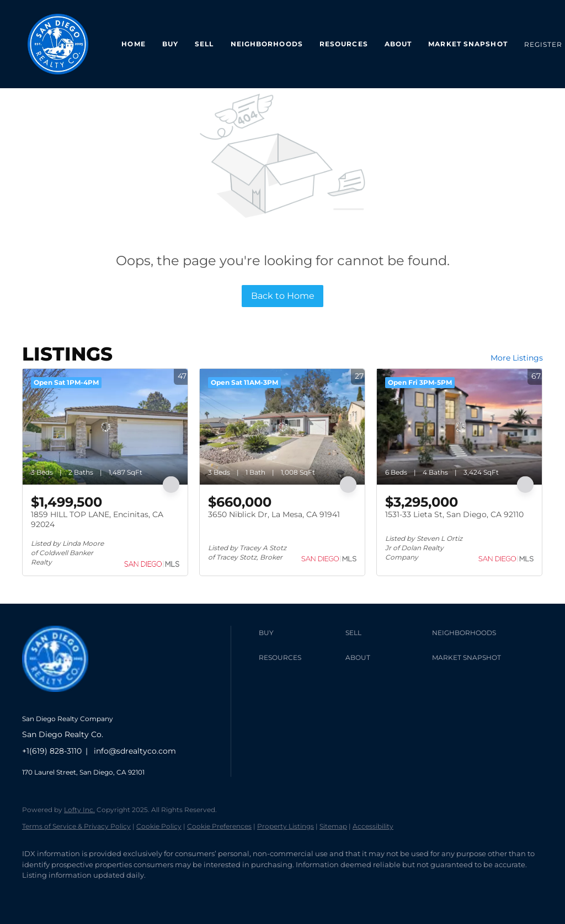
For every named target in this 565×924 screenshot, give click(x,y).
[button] (299, 633)
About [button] (398, 44)
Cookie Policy (159, 826)
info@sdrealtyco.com (135, 751)
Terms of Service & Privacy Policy (76, 826)
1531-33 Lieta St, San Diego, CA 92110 (454, 514)
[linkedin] (67, 894)
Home (133, 44)
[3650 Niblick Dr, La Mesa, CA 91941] (282, 427)
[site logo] (63, 700)
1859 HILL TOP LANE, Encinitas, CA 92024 (97, 519)
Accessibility (373, 826)
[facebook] (35, 894)
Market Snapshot (468, 44)
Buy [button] (170, 44)
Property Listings (286, 826)
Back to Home (283, 296)
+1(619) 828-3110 (52, 751)
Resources (344, 44)
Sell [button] (204, 44)
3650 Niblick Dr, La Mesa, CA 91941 (274, 514)
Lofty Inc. (79, 810)
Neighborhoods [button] (267, 44)
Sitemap (333, 826)
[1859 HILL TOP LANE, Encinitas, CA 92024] (105, 427)
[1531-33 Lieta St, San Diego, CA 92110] (459, 427)
